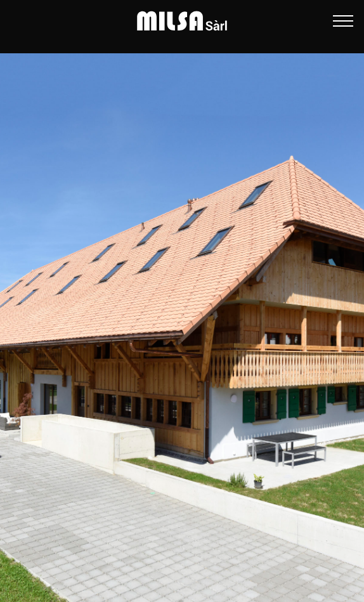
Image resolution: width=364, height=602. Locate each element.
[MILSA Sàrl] (182, 21)
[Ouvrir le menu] (343, 21)
